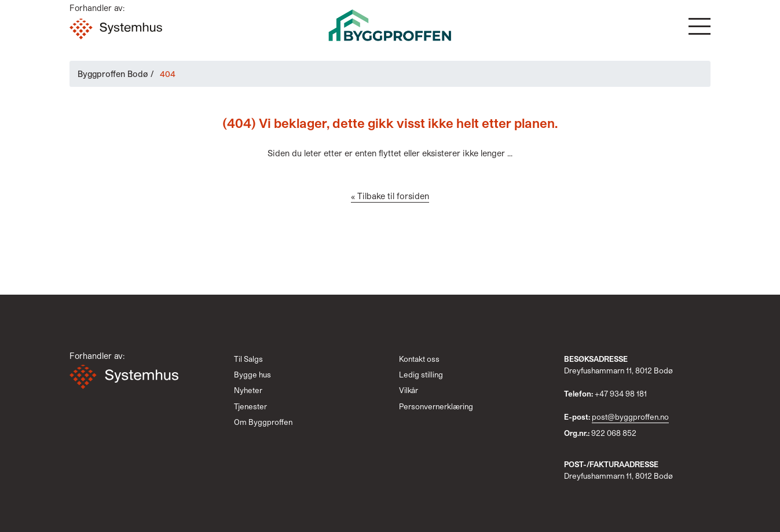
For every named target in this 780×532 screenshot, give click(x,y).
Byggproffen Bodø (113, 74)
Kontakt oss (419, 359)
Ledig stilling (421, 375)
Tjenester (250, 406)
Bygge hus (252, 375)
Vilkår (409, 390)
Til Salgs (248, 359)
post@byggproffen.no (630, 417)
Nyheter (248, 390)
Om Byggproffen (263, 422)
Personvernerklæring (436, 406)
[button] (700, 26)
